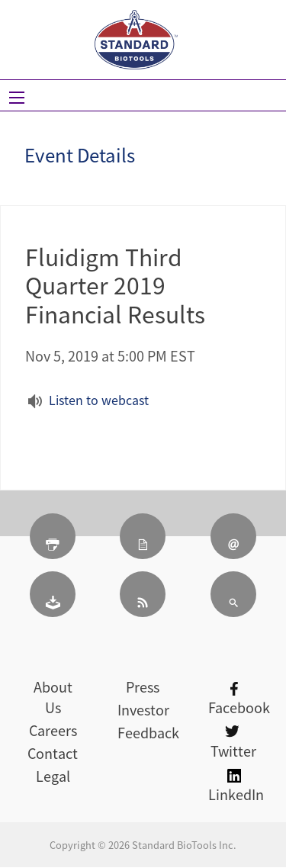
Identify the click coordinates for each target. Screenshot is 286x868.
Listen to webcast (99, 400)
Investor (143, 710)
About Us (53, 697)
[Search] (233, 594)
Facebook (239, 700)
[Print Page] (53, 536)
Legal (53, 776)
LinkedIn (236, 787)
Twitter (233, 743)
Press (143, 687)
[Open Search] (17, 98)
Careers (53, 730)
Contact (53, 753)
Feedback (148, 733)
